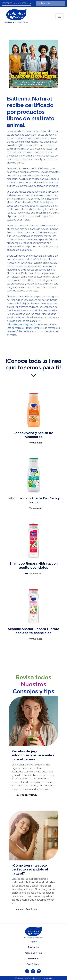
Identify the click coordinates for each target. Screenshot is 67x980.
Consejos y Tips (34, 953)
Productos (34, 947)
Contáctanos (33, 964)
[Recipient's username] (16, 3)
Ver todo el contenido (26, 795)
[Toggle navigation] (59, 16)
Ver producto (36, 443)
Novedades (34, 958)
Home (34, 942)
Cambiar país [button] (43, 3)
